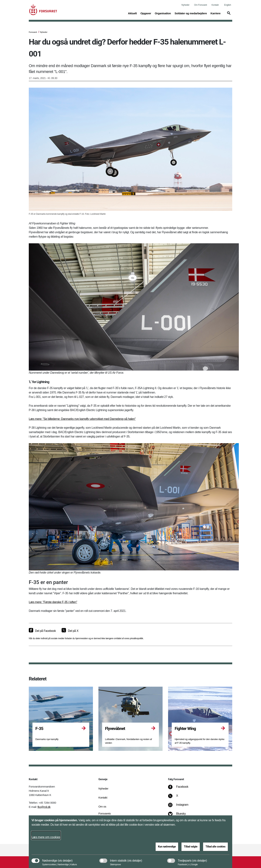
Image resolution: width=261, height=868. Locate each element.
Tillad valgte (191, 847)
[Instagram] (181, 807)
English (228, 5)
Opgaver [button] (146, 13)
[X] (177, 798)
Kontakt (215, 5)
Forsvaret (33, 32)
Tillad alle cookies (215, 847)
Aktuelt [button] (132, 13)
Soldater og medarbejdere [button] (191, 13)
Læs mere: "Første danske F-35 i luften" (53, 602)
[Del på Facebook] (42, 631)
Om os (102, 806)
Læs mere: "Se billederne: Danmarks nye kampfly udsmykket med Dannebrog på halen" (82, 419)
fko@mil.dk (44, 807)
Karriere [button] (215, 13)
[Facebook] (181, 789)
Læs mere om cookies (46, 837)
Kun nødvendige (167, 847)
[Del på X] (70, 631)
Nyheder (185, 5)
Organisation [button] (163, 13)
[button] (228, 15)
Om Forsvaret (201, 5)
